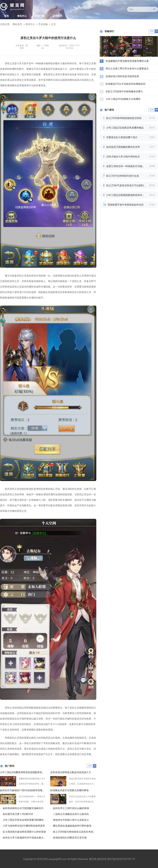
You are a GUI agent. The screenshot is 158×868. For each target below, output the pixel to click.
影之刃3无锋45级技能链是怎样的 (124, 118)
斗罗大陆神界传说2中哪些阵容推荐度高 (24, 826)
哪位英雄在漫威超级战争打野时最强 (72, 826)
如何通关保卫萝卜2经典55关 (18, 814)
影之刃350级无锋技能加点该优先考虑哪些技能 (75, 832)
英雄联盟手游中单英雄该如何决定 (126, 205)
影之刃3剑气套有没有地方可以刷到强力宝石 (128, 185)
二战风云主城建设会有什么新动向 (71, 814)
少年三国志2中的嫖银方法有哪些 (123, 99)
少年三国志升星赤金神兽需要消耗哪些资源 (24, 820)
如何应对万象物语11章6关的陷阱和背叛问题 (23, 790)
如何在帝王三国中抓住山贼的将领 (71, 808)
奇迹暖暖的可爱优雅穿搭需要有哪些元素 (127, 61)
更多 (90, 766)
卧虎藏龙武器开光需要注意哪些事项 (69, 790)
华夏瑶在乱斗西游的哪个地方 (122, 137)
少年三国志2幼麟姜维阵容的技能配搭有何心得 (23, 772)
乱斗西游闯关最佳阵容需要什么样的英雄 (24, 832)
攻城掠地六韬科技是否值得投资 (122, 76)
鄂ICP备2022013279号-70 (121, 859)
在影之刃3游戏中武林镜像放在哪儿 (124, 91)
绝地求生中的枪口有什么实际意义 (71, 820)
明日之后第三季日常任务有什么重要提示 (127, 69)
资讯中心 (22, 16)
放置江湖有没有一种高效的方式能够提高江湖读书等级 (128, 166)
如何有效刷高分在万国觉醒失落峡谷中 (23, 808)
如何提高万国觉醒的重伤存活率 (123, 147)
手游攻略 (43, 24)
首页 (7, 16)
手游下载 (40, 16)
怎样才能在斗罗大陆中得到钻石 (123, 157)
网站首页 (17, 24)
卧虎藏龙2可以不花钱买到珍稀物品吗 (125, 84)
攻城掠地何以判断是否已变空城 (70, 838)
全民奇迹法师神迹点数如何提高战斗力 (71, 772)
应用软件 (58, 16)
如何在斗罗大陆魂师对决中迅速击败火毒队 (24, 838)
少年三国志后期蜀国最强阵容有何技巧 (127, 195)
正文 (53, 24)
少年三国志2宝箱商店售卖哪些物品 (125, 128)
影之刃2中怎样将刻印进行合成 (123, 176)
